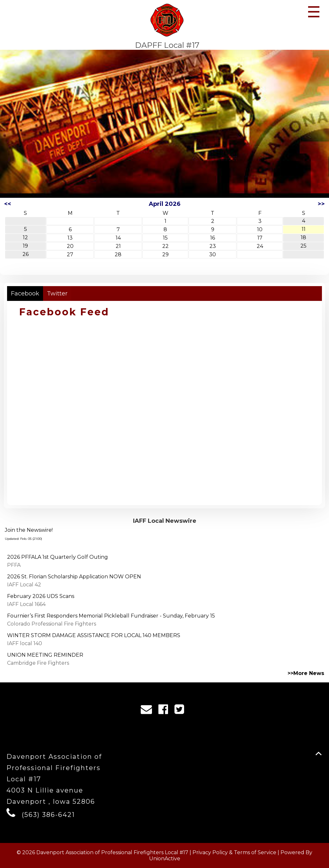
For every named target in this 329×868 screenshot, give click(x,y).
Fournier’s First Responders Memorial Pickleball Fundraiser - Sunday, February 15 (111, 616)
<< (8, 204)
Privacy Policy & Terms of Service (234, 852)
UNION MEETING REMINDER (45, 655)
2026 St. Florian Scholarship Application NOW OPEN (74, 577)
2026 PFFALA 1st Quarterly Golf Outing (58, 557)
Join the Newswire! (29, 530)
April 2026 (165, 204)
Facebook (25, 294)
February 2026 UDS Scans (41, 596)
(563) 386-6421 (48, 815)
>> (321, 204)
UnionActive (165, 859)
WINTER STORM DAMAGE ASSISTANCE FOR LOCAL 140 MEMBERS (94, 635)
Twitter (57, 294)
